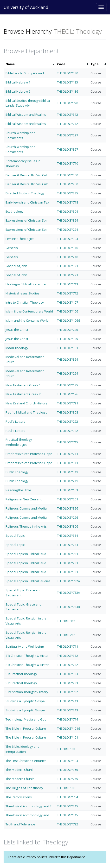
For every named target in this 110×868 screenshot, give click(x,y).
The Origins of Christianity (24, 788)
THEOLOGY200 (68, 184)
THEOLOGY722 (68, 824)
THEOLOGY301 (68, 348)
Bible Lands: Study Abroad (25, 73)
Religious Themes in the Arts (26, 526)
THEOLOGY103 (68, 490)
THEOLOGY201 (68, 499)
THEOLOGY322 (68, 431)
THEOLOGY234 (68, 545)
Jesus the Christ (17, 330)
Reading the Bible (18, 490)
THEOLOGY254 (68, 373)
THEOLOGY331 (68, 572)
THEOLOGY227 (68, 135)
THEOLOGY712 (68, 293)
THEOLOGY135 (68, 82)
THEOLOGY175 (68, 385)
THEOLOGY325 (68, 339)
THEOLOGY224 (68, 230)
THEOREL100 (66, 788)
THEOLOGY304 (68, 211)
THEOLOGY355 (68, 770)
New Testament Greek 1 (23, 385)
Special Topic (15, 536)
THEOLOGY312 (68, 115)
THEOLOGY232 (68, 665)
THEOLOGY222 (68, 421)
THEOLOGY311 (68, 463)
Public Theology (17, 472)
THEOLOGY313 (68, 710)
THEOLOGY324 (68, 220)
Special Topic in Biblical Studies (28, 581)
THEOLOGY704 (68, 797)
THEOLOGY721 (68, 403)
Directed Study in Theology (25, 193)
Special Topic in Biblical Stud (26, 554)
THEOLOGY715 (68, 442)
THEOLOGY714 (68, 719)
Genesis (12, 248)
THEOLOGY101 (68, 737)
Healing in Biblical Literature (26, 284)
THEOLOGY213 (68, 701)
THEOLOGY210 (68, 257)
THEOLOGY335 (68, 193)
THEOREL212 (66, 635)
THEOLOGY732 (68, 692)
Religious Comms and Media (26, 508)
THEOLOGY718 (68, 202)
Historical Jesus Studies (23, 293)
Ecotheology (14, 211)
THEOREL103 (66, 749)
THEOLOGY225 (68, 330)
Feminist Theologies (20, 239)
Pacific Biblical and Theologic (26, 412)
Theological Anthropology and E (29, 806)
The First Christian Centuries (26, 761)
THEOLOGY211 (68, 454)
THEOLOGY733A (68, 593)
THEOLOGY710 (68, 163)
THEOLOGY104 (68, 761)
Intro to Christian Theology (25, 302)
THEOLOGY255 (68, 779)
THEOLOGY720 (68, 103)
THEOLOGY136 (68, 91)
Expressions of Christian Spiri (27, 220)
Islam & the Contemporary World (29, 311)
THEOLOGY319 (68, 472)
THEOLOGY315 (68, 815)
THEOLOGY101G (69, 728)
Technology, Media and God (26, 719)
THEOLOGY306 (68, 526)
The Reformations (19, 797)
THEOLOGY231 (68, 563)
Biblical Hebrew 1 (18, 82)
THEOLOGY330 (68, 73)
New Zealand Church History (26, 403)
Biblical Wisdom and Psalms (26, 115)
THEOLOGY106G (69, 320)
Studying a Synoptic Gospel (26, 701)
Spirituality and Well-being (25, 646)
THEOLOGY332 (68, 656)
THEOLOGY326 (68, 508)
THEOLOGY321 (68, 266)
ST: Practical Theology (21, 674)
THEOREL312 (66, 621)
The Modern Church (20, 770)
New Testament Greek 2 (23, 394)
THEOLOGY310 (68, 248)
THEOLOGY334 (68, 536)
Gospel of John (16, 266)
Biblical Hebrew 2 (18, 91)
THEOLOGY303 (68, 239)
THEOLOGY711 (68, 646)
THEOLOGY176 (68, 394)
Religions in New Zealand (24, 499)
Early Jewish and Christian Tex (27, 202)
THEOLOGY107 (68, 302)
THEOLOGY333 (68, 674)
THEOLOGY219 (68, 481)
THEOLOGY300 (68, 175)
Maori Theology (17, 348)
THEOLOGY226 (68, 517)
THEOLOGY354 (68, 359)
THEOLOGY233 (68, 683)
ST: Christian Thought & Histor (27, 656)
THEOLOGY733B (68, 607)
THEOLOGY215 (68, 806)
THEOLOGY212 (68, 124)
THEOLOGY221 (68, 275)
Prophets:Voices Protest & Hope (29, 454)
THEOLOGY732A (68, 581)
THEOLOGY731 (68, 554)
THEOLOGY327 (68, 149)
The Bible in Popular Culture (26, 728)
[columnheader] (29, 64)
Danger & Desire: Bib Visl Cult (27, 175)
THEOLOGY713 (68, 284)
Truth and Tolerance (20, 824)
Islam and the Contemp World (27, 320)
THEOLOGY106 (68, 311)
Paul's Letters (15, 421)
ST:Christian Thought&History (27, 692)
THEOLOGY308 (68, 412)
